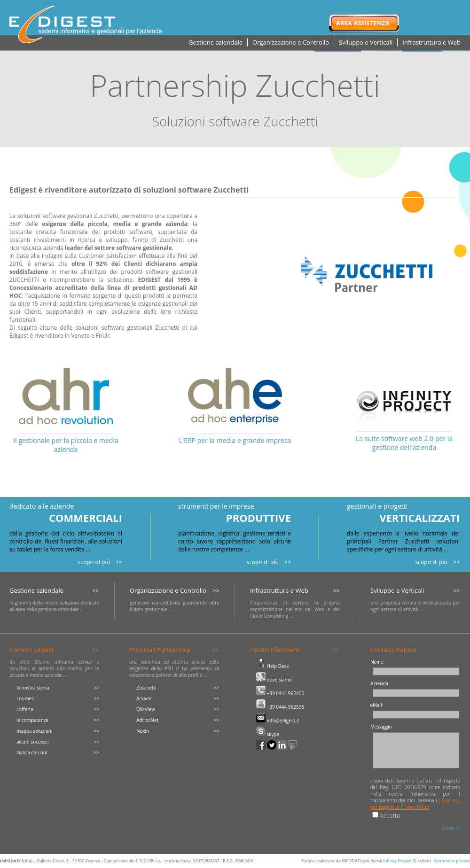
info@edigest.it (278, 721)
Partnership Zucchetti (235, 85)
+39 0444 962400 (280, 693)
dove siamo (274, 680)
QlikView (146, 709)
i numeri (26, 698)
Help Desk (273, 666)
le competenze (32, 720)
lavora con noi (32, 752)
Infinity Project (397, 861)
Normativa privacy (452, 861)
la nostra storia (33, 688)
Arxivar (144, 698)
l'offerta (25, 709)
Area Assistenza (363, 23)
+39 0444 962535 (280, 707)
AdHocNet (147, 720)
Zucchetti (146, 688)
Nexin (143, 731)
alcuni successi (32, 742)
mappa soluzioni (35, 731)
